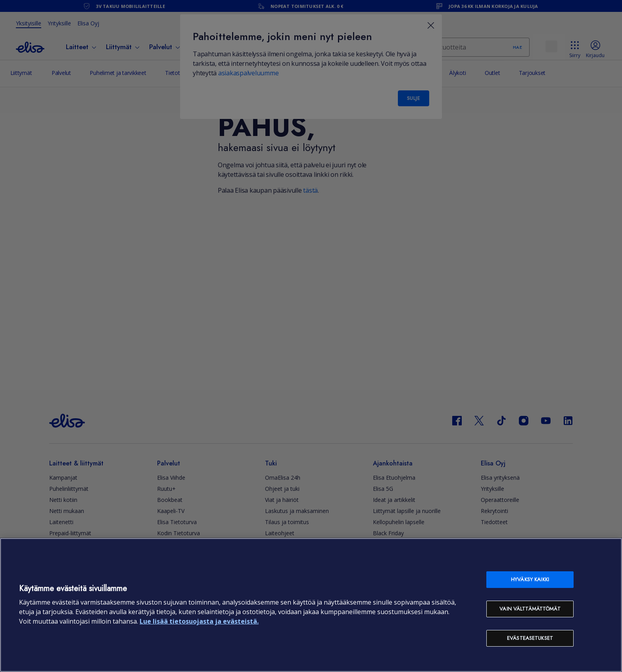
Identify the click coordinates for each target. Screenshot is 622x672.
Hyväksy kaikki (530, 579)
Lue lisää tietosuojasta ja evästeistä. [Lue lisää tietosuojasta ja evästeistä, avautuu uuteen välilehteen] (199, 621)
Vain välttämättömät (530, 609)
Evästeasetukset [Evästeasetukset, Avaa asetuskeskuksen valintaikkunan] (530, 638)
